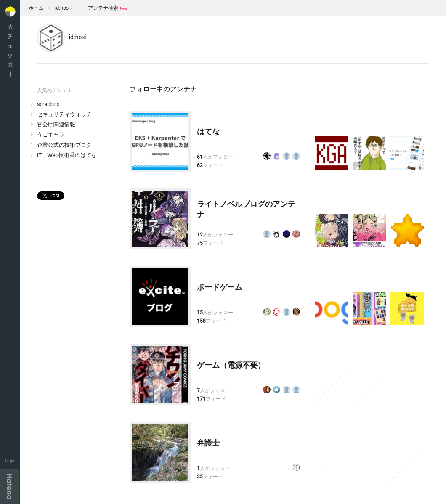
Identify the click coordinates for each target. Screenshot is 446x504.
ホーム (36, 8)
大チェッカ (10, 50)
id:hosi (62, 8)
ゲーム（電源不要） (231, 365)
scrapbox (48, 104)
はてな (208, 132)
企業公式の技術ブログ (64, 145)
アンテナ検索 (103, 8)
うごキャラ (51, 134)
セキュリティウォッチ (64, 114)
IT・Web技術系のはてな (67, 155)
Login (10, 460)
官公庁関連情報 (56, 124)
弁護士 (208, 443)
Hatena (9, 486)
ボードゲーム (220, 287)
